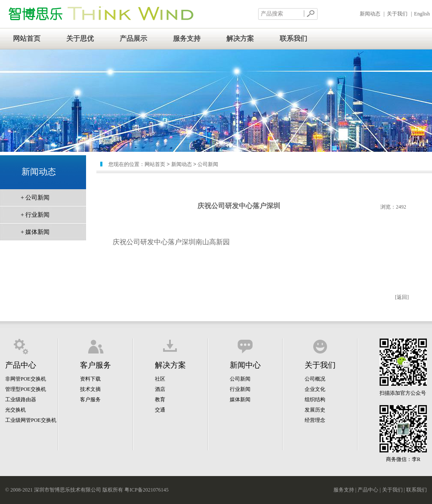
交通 (160, 410)
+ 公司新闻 (35, 198)
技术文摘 (90, 389)
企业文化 (315, 389)
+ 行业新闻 (35, 215)
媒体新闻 (240, 400)
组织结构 (315, 400)
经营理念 (315, 420)
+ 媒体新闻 (35, 232)
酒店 (160, 389)
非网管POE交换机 (26, 379)
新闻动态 (370, 14)
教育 (160, 400)
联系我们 (293, 38)
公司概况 (315, 379)
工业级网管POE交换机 (31, 420)
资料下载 (90, 379)
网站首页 (27, 38)
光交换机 (15, 410)
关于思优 (80, 38)
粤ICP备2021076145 (147, 490)
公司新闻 (240, 379)
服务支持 (187, 38)
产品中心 (368, 490)
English (422, 14)
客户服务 (90, 400)
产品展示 (133, 38)
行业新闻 (240, 389)
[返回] (402, 297)
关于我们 (397, 14)
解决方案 (240, 38)
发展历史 (315, 410)
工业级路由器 (21, 400)
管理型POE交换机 (26, 389)
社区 (160, 379)
